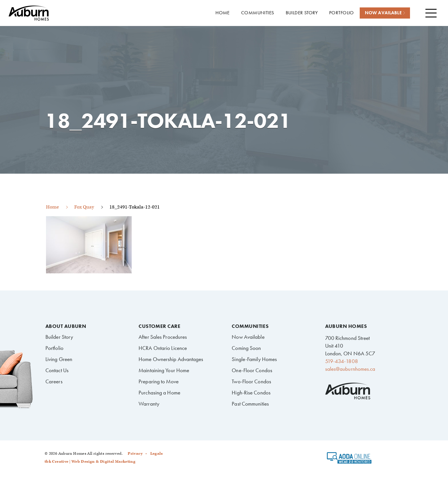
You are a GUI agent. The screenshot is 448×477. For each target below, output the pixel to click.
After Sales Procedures (163, 337)
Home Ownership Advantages (171, 359)
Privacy (135, 454)
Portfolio (54, 348)
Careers (54, 381)
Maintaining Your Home (164, 370)
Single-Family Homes (254, 359)
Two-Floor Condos (251, 381)
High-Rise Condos (251, 393)
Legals (156, 454)
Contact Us (57, 370)
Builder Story (59, 337)
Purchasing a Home (159, 393)
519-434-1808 (342, 361)
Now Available (248, 337)
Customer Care (159, 326)
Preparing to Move (159, 381)
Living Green (59, 359)
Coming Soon (246, 348)
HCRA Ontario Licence (163, 348)
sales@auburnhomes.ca (350, 369)
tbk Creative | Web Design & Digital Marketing (90, 462)
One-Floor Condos (252, 370)
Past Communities (250, 404)
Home (52, 207)
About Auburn (66, 326)
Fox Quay (84, 207)
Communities (250, 326)
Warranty (149, 404)
